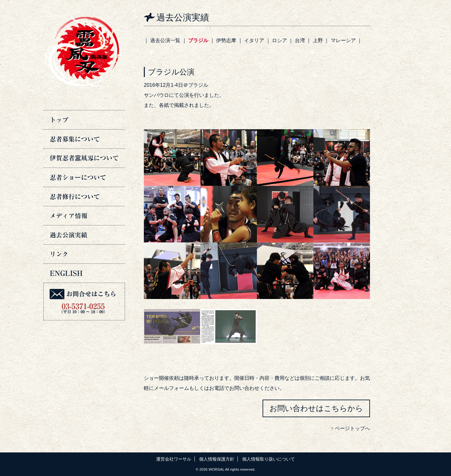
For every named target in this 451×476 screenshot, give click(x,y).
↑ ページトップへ (350, 428)
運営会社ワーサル (174, 459)
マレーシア (343, 40)
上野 (318, 40)
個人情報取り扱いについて (269, 459)
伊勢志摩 (226, 40)
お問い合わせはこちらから (316, 408)
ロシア (280, 40)
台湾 (300, 40)
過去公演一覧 (165, 40)
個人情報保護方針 (217, 459)
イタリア (254, 40)
